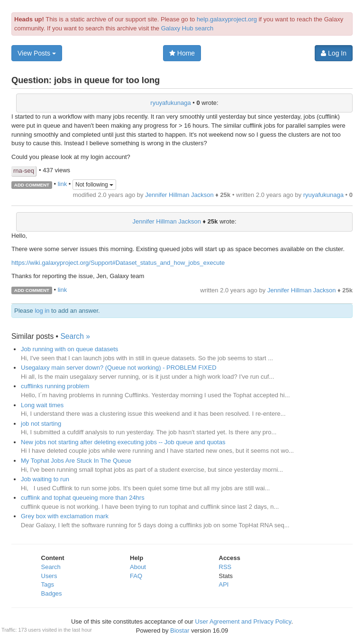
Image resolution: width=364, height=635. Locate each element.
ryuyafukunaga (170, 103)
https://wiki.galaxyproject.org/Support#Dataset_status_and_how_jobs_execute (118, 263)
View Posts (37, 53)
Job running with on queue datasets (69, 349)
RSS (225, 567)
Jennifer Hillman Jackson (179, 195)
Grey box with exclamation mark (65, 516)
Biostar (180, 630)
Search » (75, 336)
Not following (94, 185)
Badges (52, 593)
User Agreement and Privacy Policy (243, 621)
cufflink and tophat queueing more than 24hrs (83, 498)
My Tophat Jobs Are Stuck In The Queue (76, 461)
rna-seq (24, 171)
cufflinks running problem (55, 386)
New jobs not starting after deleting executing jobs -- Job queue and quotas (123, 442)
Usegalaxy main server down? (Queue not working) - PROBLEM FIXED (119, 368)
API (224, 584)
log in (42, 311)
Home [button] (182, 53)
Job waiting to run (45, 479)
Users (49, 576)
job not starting (41, 424)
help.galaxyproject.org (227, 19)
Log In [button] (334, 53)
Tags (48, 584)
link (63, 184)
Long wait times (42, 405)
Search (51, 567)
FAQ (136, 576)
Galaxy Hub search (187, 28)
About (138, 567)
